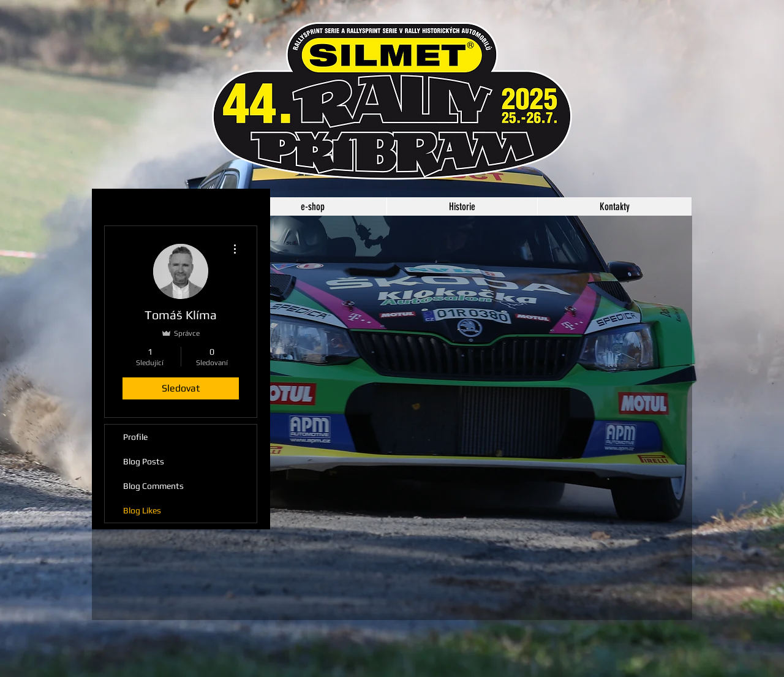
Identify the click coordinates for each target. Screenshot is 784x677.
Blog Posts (144, 461)
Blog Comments (153, 486)
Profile (135, 437)
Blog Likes (142, 510)
